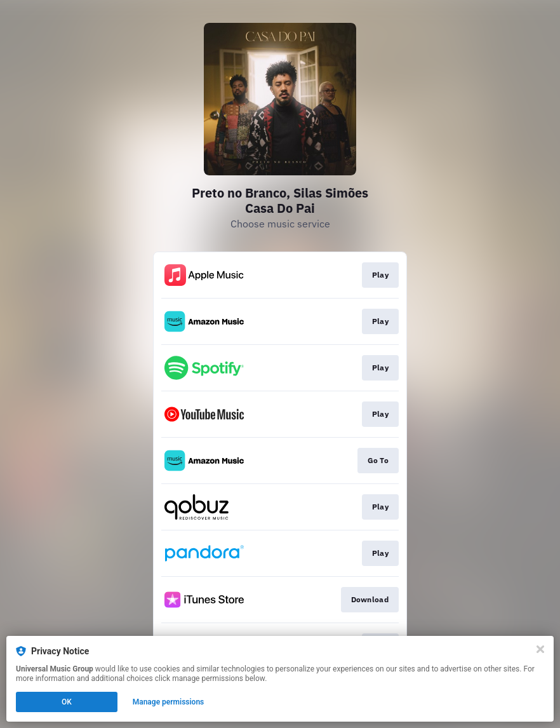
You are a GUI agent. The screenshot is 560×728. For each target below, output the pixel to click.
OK (67, 702)
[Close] (540, 649)
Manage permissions (169, 702)
